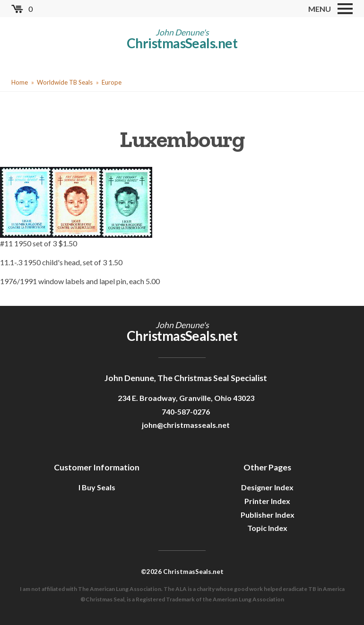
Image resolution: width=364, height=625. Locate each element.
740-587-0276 (186, 412)
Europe (112, 82)
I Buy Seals (97, 487)
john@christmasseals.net (186, 425)
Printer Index (267, 501)
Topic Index (267, 528)
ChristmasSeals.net (182, 43)
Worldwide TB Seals (65, 82)
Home (20, 82)
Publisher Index (268, 515)
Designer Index (267, 487)
